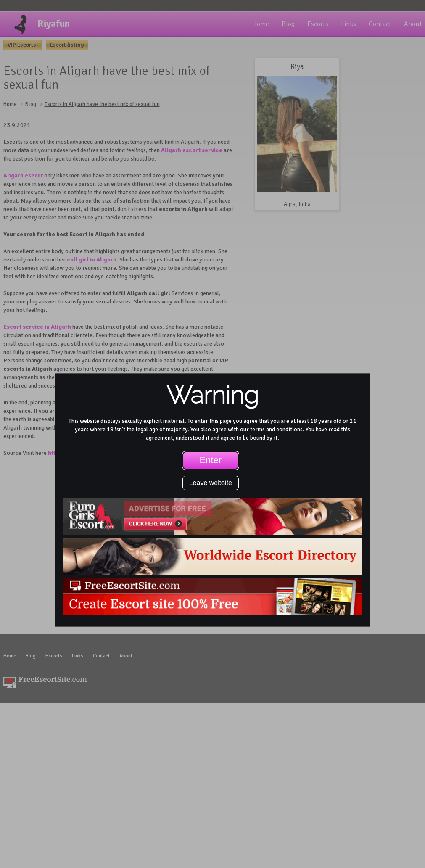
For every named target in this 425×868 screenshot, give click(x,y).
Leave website (211, 483)
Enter (211, 460)
